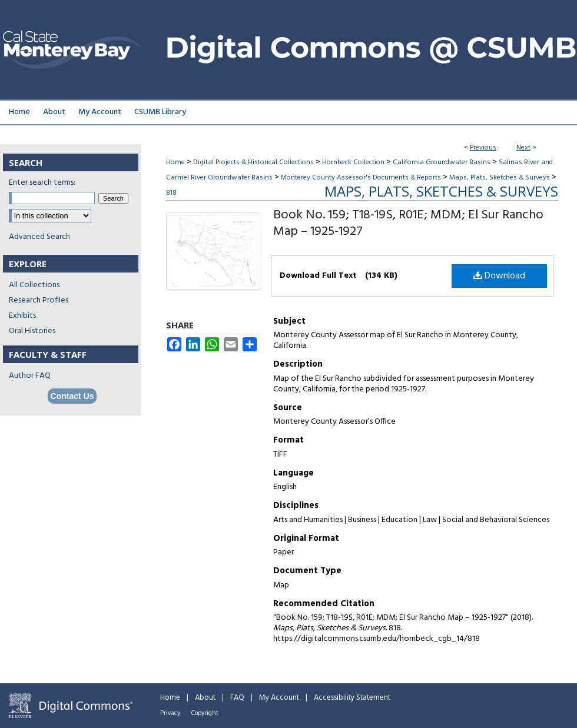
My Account (279, 698)
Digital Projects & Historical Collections (253, 162)
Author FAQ (30, 376)
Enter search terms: (42, 183)
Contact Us (72, 396)
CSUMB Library (160, 112)
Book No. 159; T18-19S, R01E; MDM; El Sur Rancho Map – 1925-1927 (408, 223)
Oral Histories (32, 331)
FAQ (237, 698)
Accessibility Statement (352, 698)
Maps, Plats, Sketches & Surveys (500, 178)
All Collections (34, 285)
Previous (483, 148)
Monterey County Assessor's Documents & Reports (361, 178)
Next (523, 148)
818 (171, 193)
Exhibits (22, 316)
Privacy (170, 713)
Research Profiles (39, 300)
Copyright (205, 713)
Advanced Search (39, 237)
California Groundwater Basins (442, 162)
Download (499, 276)
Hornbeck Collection (353, 162)
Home (175, 162)
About (205, 698)
